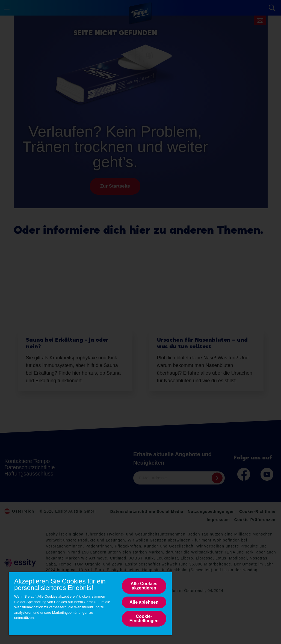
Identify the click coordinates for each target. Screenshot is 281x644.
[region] (90, 604)
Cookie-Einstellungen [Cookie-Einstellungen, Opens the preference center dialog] (144, 619)
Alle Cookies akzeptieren (144, 586)
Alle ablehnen (144, 602)
